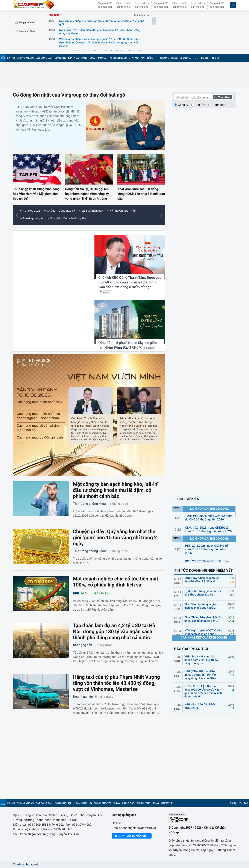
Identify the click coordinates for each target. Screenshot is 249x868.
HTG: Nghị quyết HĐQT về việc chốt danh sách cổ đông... (203, 632)
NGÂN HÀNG (81, 58)
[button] (162, 215)
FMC (177, 596)
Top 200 (244, 803)
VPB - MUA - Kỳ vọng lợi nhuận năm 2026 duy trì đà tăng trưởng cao (201, 660)
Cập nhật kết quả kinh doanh (204, 638)
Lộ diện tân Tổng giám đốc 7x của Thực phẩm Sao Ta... (203, 593)
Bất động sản (83, 645)
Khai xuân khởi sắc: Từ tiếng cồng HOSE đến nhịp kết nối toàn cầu (141, 194)
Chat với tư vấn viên (132, 836)
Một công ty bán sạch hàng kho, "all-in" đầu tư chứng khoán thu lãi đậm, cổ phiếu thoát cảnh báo (116, 490)
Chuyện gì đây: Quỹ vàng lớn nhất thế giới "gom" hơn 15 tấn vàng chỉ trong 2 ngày (115, 538)
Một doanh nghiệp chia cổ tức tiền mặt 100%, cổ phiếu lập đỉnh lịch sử (115, 582)
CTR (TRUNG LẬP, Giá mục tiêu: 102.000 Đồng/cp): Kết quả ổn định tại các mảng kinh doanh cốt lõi (203, 692)
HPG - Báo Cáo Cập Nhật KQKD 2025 (200, 706)
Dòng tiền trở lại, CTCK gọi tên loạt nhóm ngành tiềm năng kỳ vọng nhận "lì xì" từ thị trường (87, 194)
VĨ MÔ (135, 58)
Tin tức (200, 105)
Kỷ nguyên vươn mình (123, 211)
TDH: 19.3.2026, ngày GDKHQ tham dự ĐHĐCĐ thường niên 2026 (209, 518)
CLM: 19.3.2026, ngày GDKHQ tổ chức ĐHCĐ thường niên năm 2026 (208, 530)
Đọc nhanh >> (142, 15)
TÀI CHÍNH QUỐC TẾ (119, 58)
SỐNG (175, 58)
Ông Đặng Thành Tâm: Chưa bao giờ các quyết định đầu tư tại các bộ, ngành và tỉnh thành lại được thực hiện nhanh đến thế (90, 422)
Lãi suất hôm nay (92, 211)
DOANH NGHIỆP (63, 58)
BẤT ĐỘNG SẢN (44, 58)
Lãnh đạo (219, 105)
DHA (177, 622)
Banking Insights (33, 218)
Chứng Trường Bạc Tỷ (61, 211)
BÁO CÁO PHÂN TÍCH (192, 649)
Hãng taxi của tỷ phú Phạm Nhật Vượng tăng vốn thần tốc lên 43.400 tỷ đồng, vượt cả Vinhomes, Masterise (116, 683)
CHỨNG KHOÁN (25, 58)
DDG (177, 583)
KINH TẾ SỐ (147, 58)
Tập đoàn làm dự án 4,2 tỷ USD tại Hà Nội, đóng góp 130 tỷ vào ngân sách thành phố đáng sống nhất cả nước (114, 632)
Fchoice (215, 58)
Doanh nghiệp (83, 697)
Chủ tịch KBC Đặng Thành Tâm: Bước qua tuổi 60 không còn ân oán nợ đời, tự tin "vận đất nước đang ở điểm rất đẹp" (130, 282)
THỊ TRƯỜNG (162, 58)
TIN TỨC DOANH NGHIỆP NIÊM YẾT (203, 571)
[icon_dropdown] (233, 5)
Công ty (183, 105)
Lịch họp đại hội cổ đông (210, 509)
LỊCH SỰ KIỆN (188, 499)
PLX (177, 609)
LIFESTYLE (185, 58)
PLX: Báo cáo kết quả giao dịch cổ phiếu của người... (201, 606)
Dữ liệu (205, 58)
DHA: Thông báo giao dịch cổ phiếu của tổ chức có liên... (203, 619)
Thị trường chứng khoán (90, 504)
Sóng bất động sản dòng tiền (68, 218)
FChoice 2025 (31, 211)
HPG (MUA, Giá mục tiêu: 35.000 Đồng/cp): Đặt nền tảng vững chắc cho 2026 (200, 675)
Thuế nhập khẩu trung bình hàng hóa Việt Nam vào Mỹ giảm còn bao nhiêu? (36, 194)
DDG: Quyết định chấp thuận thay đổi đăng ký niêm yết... (202, 580)
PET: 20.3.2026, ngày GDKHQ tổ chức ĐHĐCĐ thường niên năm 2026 (206, 549)
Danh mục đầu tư (25, 31)
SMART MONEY (98, 58)
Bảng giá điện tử (25, 22)
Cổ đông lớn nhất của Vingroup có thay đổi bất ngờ (69, 95)
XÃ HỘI (11, 58)
